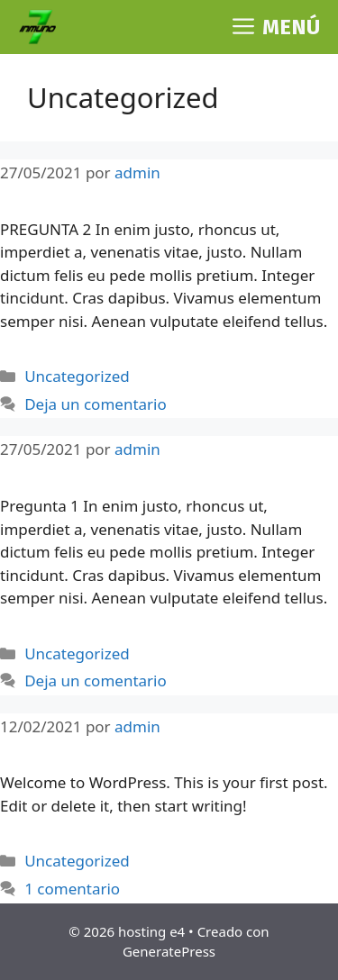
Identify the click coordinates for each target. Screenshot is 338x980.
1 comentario (72, 889)
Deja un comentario (96, 404)
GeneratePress (169, 951)
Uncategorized (77, 376)
